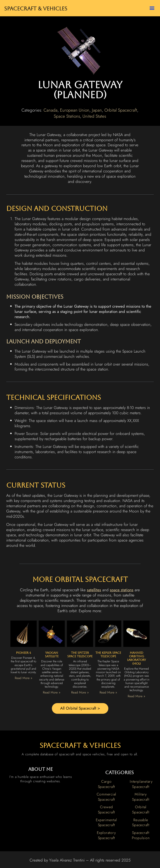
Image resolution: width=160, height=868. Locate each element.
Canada (51, 110)
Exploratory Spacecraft (106, 835)
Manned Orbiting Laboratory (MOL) (137, 658)
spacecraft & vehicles (80, 745)
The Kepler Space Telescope (108, 655)
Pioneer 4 (24, 653)
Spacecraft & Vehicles (36, 9)
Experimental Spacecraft (106, 823)
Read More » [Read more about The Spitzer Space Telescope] (80, 692)
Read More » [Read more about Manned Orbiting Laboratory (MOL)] (136, 696)
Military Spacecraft (141, 797)
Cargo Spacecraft (107, 784)
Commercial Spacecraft (107, 797)
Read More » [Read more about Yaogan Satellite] (52, 692)
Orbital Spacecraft (121, 110)
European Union (75, 110)
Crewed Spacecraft (107, 810)
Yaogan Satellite (52, 655)
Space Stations (67, 116)
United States (94, 116)
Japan (97, 110)
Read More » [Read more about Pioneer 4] (24, 678)
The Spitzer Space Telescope (80, 655)
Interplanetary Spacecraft (141, 784)
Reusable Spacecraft (141, 823)
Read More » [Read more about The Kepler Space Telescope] (108, 692)
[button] (152, 8)
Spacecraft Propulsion (141, 835)
